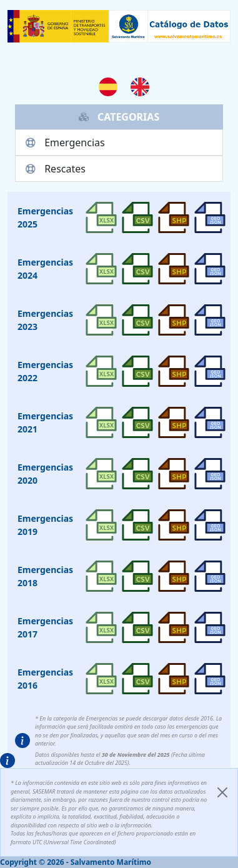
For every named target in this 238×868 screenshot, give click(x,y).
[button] (22, 741)
